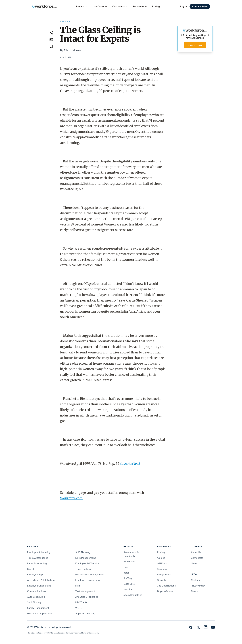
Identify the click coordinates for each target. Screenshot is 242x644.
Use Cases (100, 6)
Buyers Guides (165, 591)
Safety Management (38, 608)
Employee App (35, 575)
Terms (194, 591)
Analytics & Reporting (87, 597)
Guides (161, 558)
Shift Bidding (34, 602)
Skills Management (86, 558)
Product (82, 6)
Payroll (31, 569)
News (194, 563)
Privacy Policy (198, 586)
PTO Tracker (82, 602)
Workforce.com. (72, 498)
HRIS (78, 586)
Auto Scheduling (36, 597)
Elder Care (129, 584)
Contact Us (197, 558)
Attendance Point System (41, 580)
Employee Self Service (87, 563)
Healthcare (129, 562)
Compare (162, 569)
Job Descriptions (167, 586)
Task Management (85, 591)
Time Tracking (83, 569)
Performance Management (90, 575)
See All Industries (133, 595)
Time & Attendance (38, 558)
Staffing (128, 578)
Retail (126, 573)
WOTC (79, 608)
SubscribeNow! (130, 464)
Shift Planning (83, 552)
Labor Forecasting (37, 563)
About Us (196, 552)
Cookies (195, 580)
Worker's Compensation (40, 613)
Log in (184, 6)
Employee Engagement (88, 580)
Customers (120, 6)
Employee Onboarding (39, 586)
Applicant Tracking (85, 613)
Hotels (127, 567)
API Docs (162, 563)
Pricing (156, 6)
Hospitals (129, 589)
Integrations (164, 575)
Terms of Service (88, 633)
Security (162, 580)
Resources (140, 6)
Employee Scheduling (39, 552)
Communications (37, 591)
